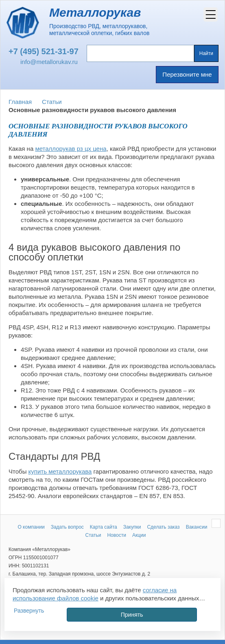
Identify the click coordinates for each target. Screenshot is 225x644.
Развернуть (29, 611)
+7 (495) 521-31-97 (44, 51)
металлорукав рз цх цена (71, 149)
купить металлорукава (60, 471)
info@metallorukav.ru (49, 62)
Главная (20, 102)
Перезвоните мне (187, 74)
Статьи (52, 102)
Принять (132, 615)
